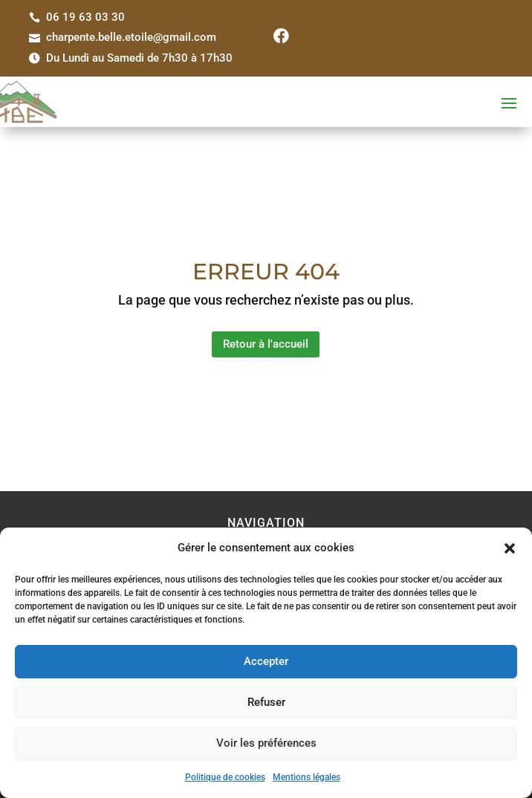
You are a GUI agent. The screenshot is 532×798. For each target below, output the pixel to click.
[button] (510, 548)
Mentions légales (306, 777)
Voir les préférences (266, 743)
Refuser (266, 702)
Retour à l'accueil (266, 344)
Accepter (266, 661)
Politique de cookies (225, 777)
